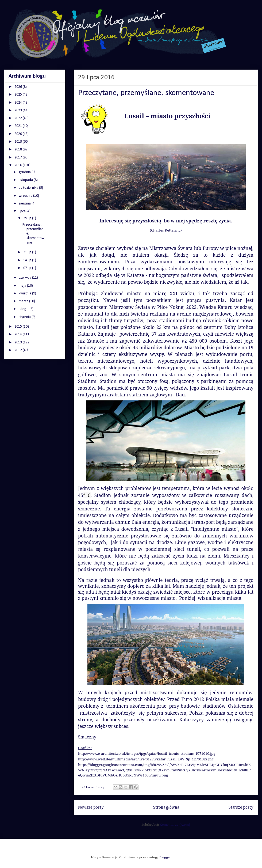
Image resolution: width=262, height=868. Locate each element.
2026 (19, 87)
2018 (19, 149)
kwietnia (25, 293)
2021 (19, 126)
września (26, 196)
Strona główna (166, 807)
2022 (19, 118)
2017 (19, 158)
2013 (19, 342)
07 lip (28, 268)
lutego (24, 309)
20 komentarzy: (94, 787)
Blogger (165, 857)
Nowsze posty (91, 807)
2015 (19, 327)
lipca (23, 211)
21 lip (28, 252)
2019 (19, 142)
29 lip (28, 218)
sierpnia (25, 204)
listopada (26, 180)
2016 (19, 165)
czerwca (25, 278)
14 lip (28, 260)
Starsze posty (241, 807)
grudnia (25, 172)
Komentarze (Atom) (175, 825)
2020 (19, 134)
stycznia (25, 317)
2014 (19, 334)
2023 (19, 110)
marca (24, 301)
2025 (19, 95)
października (29, 188)
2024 (19, 103)
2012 (19, 350)
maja (23, 286)
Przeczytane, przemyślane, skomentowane (146, 93)
